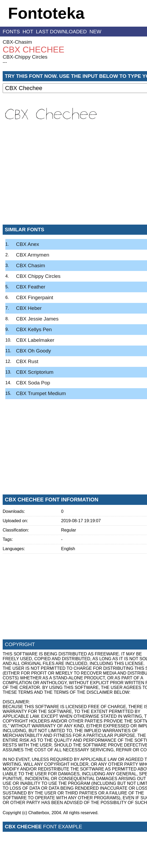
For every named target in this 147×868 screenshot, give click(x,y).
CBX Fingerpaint (35, 297)
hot (28, 32)
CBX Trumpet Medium (41, 393)
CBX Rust (27, 361)
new (95, 32)
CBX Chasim (31, 265)
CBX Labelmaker (35, 340)
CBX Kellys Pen (34, 329)
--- (5, 62)
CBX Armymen (33, 255)
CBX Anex (28, 244)
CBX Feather (31, 287)
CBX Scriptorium (35, 372)
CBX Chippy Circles (38, 276)
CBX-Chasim (17, 42)
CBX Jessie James (37, 319)
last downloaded (61, 32)
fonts (11, 32)
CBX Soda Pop (33, 383)
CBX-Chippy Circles (25, 57)
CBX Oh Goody (33, 351)
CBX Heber (29, 308)
